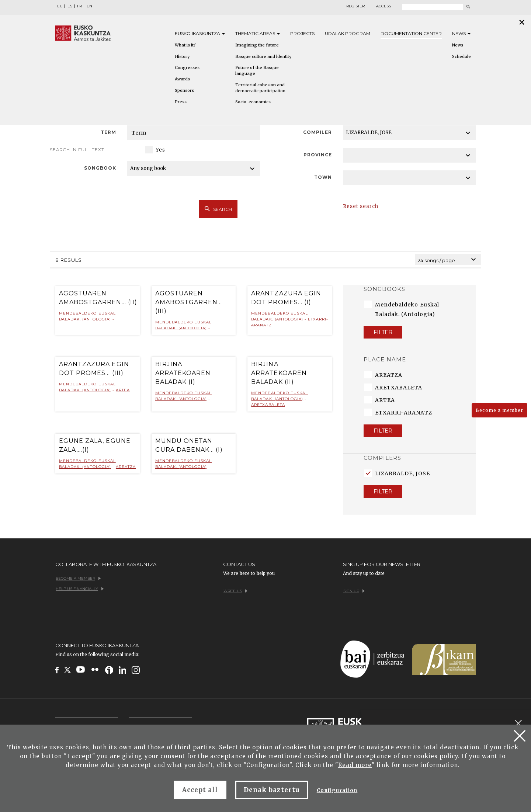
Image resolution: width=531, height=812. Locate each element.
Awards (182, 79)
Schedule (461, 56)
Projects (302, 33)
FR (79, 6)
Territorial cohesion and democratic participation (260, 88)
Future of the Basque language (257, 70)
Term (108, 132)
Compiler (317, 132)
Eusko (200, 33)
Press (181, 102)
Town (323, 177)
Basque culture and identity (263, 56)
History (182, 56)
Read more (355, 765)
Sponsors (184, 90)
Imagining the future (257, 45)
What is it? (185, 45)
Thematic (258, 33)
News (461, 33)
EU (60, 6)
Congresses (187, 67)
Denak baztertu (272, 790)
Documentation (411, 33)
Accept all (200, 790)
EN (89, 6)
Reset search (361, 206)
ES (70, 6)
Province (318, 155)
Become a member (499, 410)
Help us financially (80, 589)
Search (218, 209)
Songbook (100, 168)
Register (355, 6)
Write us (235, 591)
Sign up (354, 591)
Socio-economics (253, 102)
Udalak (348, 33)
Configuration (337, 790)
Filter (383, 332)
